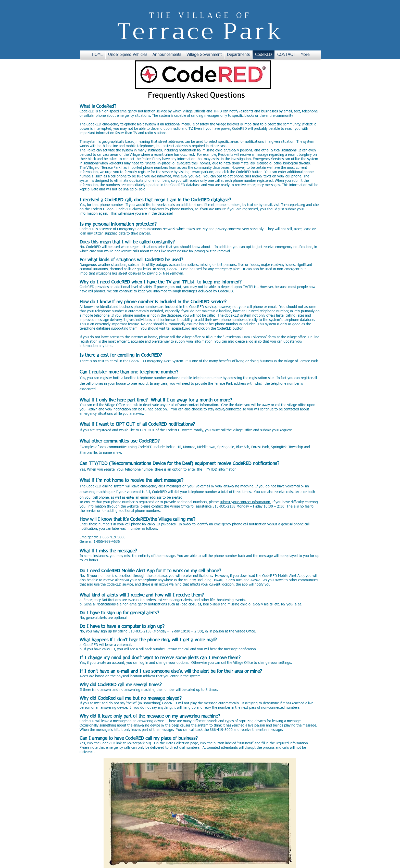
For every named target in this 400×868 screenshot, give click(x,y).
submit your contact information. (245, 502)
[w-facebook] (306, 774)
